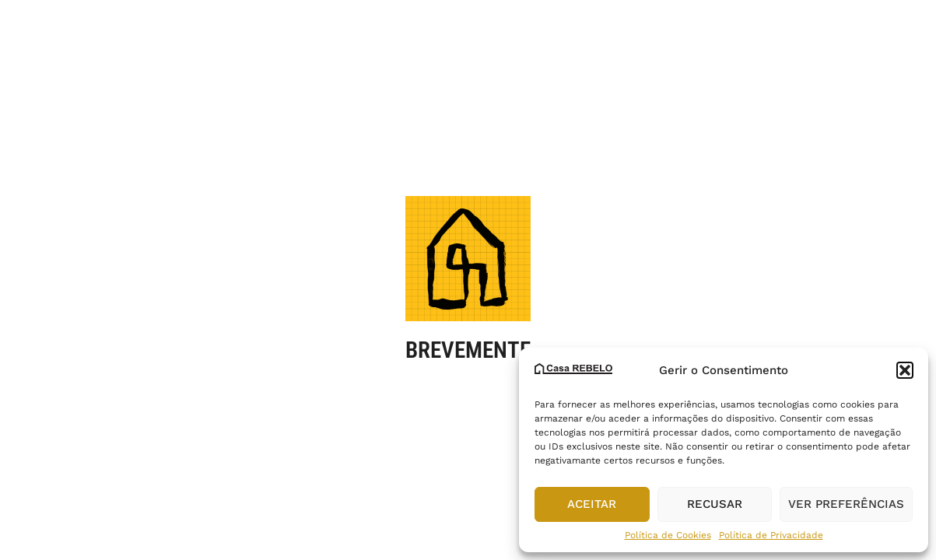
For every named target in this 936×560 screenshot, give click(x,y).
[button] (905, 370)
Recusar (715, 504)
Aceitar (592, 504)
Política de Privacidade (771, 535)
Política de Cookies (668, 535)
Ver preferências (846, 504)
